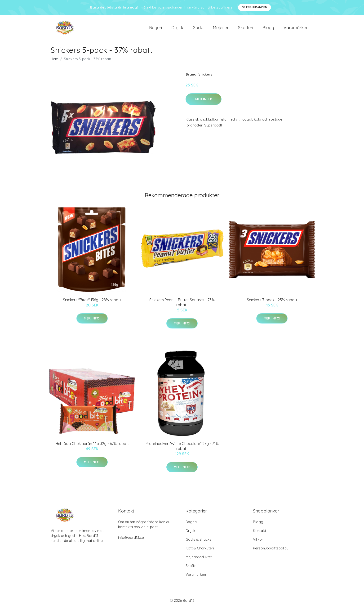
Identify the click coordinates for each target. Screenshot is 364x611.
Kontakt (260, 533)
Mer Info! (204, 101)
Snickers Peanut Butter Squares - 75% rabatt (182, 305)
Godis (198, 29)
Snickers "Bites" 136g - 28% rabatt (92, 302)
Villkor (258, 542)
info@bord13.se (131, 540)
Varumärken (296, 29)
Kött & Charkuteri (200, 550)
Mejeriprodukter (199, 559)
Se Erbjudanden (255, 7)
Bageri (155, 29)
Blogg (268, 29)
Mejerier (221, 29)
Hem (54, 61)
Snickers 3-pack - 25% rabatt (272, 302)
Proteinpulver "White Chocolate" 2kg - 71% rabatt (182, 448)
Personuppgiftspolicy (271, 550)
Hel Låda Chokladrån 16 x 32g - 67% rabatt (92, 446)
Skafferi (246, 29)
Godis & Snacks (198, 542)
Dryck (177, 29)
